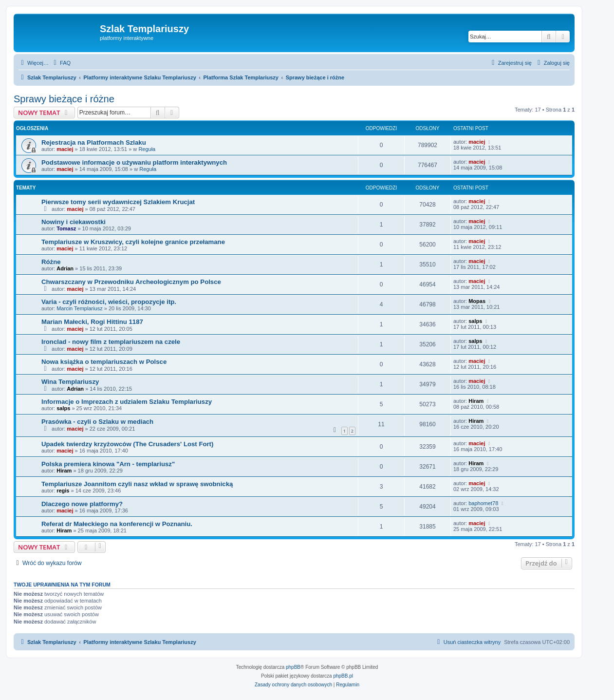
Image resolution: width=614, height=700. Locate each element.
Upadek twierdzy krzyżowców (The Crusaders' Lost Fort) (127, 444)
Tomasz (66, 228)
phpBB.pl (343, 676)
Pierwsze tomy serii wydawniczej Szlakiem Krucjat (118, 202)
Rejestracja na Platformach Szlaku (94, 142)
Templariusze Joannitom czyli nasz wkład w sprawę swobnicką (137, 484)
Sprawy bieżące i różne (64, 99)
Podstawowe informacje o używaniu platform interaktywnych (134, 162)
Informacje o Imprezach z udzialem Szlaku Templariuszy (127, 402)
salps (475, 321)
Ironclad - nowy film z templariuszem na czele (111, 342)
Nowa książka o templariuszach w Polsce (104, 362)
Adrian (65, 268)
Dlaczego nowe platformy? (82, 504)
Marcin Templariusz (80, 308)
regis (63, 491)
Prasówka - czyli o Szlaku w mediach (97, 422)
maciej (65, 149)
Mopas (477, 301)
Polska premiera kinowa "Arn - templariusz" (108, 464)
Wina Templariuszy (70, 382)
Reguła (147, 149)
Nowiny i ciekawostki (74, 222)
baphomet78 (483, 503)
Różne (51, 262)
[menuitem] (61, 63)
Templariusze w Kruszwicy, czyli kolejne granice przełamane (133, 242)
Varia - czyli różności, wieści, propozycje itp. (109, 302)
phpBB (293, 667)
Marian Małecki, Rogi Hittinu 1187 (92, 322)
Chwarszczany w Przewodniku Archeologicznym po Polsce (131, 282)
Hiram (476, 401)
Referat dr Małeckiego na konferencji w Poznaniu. (117, 524)
